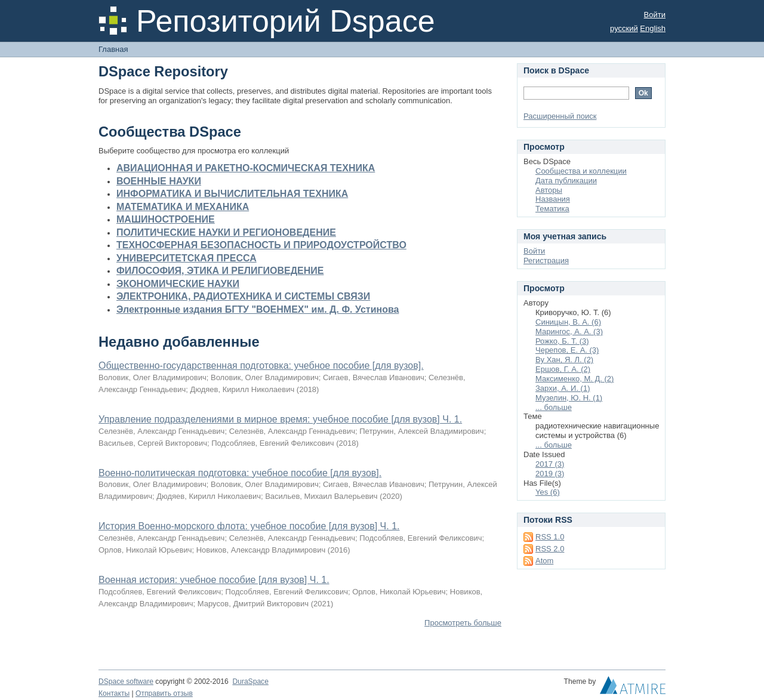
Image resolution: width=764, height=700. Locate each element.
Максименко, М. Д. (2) (574, 379)
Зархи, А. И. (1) (563, 388)
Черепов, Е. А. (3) (567, 350)
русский (624, 28)
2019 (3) (550, 474)
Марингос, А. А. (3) (569, 332)
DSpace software (126, 682)
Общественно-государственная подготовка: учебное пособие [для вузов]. (261, 366)
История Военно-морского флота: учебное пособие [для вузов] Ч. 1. (249, 526)
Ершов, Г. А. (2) (563, 369)
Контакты (114, 693)
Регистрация (546, 260)
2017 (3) (550, 464)
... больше (554, 407)
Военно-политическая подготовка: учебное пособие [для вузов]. (240, 473)
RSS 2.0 (550, 549)
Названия (553, 199)
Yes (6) (548, 492)
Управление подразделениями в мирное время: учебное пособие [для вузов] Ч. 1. (280, 419)
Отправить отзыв (164, 693)
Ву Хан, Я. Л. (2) (564, 360)
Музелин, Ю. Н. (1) (569, 398)
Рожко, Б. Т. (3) (562, 341)
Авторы (549, 190)
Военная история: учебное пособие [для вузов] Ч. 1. (214, 580)
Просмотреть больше (463, 623)
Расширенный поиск (560, 116)
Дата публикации (566, 181)
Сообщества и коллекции (581, 171)
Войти (655, 15)
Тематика (552, 209)
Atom (544, 561)
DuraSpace (250, 682)
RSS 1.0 (550, 537)
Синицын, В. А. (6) (568, 322)
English (653, 28)
